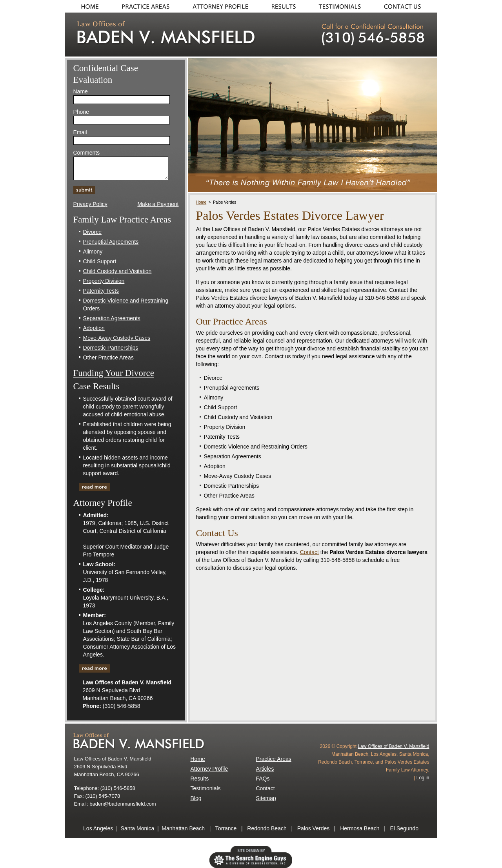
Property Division (104, 281)
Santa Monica (138, 828)
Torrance (226, 828)
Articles (265, 769)
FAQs (263, 779)
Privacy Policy (90, 204)
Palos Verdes (314, 828)
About (220, 6)
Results (284, 6)
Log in (423, 778)
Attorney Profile (209, 769)
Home (88, 6)
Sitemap (266, 798)
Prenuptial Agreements (111, 242)
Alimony (93, 252)
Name (81, 91)
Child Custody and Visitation (117, 271)
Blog (196, 798)
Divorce (92, 232)
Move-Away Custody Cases (117, 338)
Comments (87, 153)
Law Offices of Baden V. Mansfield (393, 746)
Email (80, 132)
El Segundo (404, 828)
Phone (81, 112)
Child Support (100, 261)
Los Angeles (98, 828)
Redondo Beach (267, 828)
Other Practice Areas (108, 357)
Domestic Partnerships (111, 348)
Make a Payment (158, 204)
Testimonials (341, 6)
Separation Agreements (112, 318)
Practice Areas (146, 6)
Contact (405, 6)
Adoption (94, 328)
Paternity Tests (101, 291)
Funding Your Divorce (114, 373)
